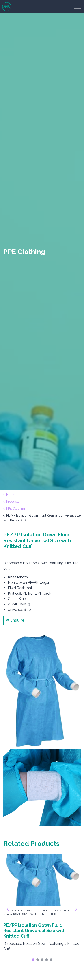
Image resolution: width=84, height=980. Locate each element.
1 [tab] (33, 960)
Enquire (15, 620)
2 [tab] (38, 960)
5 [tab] (51, 960)
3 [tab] (42, 960)
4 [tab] (47, 960)
